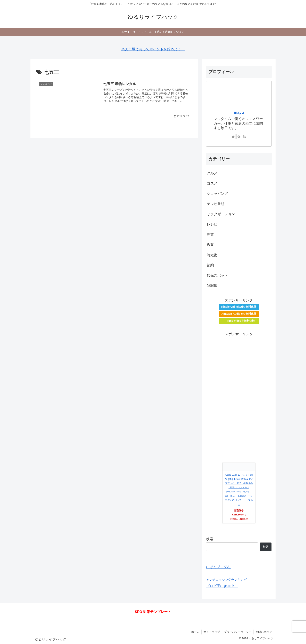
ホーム (195, 632)
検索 (210, 539)
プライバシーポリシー (238, 632)
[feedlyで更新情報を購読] (239, 136)
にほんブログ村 (218, 567)
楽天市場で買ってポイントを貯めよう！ (153, 49)
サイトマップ (212, 632)
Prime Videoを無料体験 (240, 321)
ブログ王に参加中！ (222, 586)
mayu (239, 112)
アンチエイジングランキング (226, 580)
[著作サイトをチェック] (233, 136)
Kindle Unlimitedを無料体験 (239, 307)
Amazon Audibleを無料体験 (239, 314)
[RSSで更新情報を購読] (245, 136)
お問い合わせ (264, 632)
